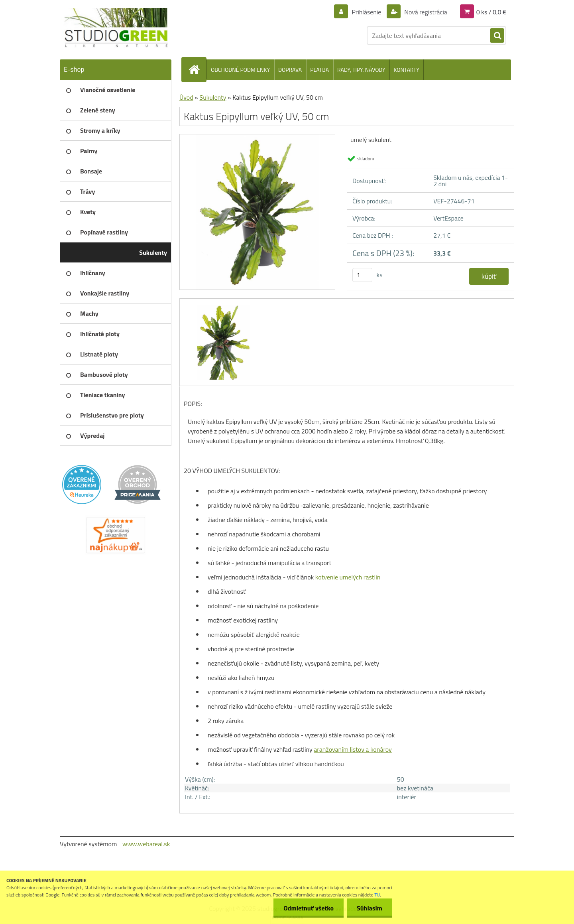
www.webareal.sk (146, 844)
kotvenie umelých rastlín (348, 577)
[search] (497, 36)
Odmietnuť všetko (309, 908)
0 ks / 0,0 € (491, 12)
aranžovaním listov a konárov (353, 749)
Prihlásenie (367, 12)
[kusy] (362, 275)
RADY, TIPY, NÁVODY (361, 70)
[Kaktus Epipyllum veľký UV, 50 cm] (257, 137)
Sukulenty (213, 97)
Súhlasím (370, 908)
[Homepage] (197, 69)
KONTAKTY (407, 70)
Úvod (186, 97)
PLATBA (319, 70)
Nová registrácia (425, 12)
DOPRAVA (290, 70)
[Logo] (115, 28)
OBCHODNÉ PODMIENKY (240, 70)
